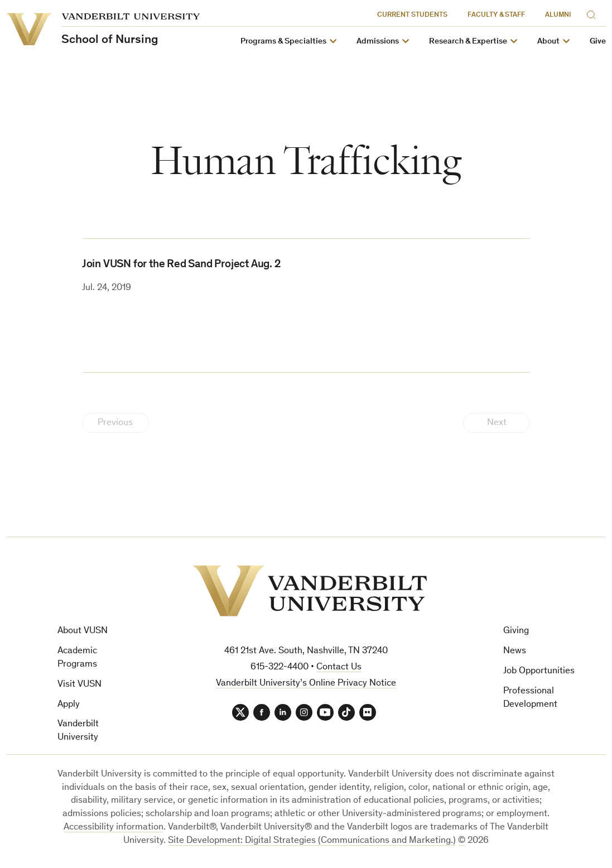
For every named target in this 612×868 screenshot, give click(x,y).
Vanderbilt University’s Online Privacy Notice (306, 684)
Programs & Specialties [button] (283, 42)
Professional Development (530, 698)
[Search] (594, 13)
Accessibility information (114, 828)
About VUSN (83, 631)
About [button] (548, 42)
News (515, 651)
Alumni (558, 15)
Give (598, 42)
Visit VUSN (79, 685)
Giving (516, 631)
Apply (69, 705)
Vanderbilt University (78, 731)
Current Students (412, 15)
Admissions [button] (378, 42)
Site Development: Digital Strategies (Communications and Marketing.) (312, 841)
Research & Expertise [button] (468, 42)
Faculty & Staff (496, 15)
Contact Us (339, 667)
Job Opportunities (539, 671)
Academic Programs (77, 658)
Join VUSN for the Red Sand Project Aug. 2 (181, 265)
